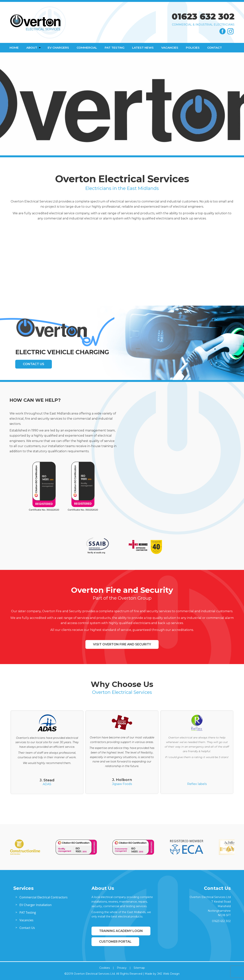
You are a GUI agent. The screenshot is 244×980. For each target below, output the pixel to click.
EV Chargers (58, 48)
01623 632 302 (203, 16)
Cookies (105, 968)
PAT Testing (115, 48)
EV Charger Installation (36, 905)
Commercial (87, 48)
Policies (193, 48)
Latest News (143, 48)
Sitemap (139, 968)
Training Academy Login (121, 931)
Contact (215, 48)
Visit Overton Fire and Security (122, 644)
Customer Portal (115, 942)
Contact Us (34, 364)
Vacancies (170, 48)
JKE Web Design (168, 974)
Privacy (122, 968)
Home (14, 48)
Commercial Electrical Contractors (43, 897)
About (32, 48)
